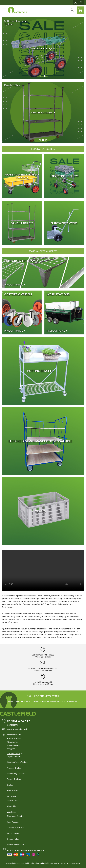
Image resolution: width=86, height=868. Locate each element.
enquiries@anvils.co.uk (48, 668)
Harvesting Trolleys (16, 773)
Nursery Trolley (14, 768)
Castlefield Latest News (43, 684)
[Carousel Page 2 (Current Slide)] (45, 76)
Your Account (13, 822)
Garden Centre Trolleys (18, 762)
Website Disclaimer (16, 844)
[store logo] (17, 10)
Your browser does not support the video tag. (43, 571)
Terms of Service (68, 701)
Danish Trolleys (14, 779)
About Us (11, 806)
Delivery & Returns (16, 827)
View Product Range (43, 48)
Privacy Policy (53, 701)
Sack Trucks (12, 790)
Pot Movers (12, 796)
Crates (10, 785)
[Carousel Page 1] (41, 76)
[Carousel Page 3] (46, 140)
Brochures (12, 812)
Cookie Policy (13, 839)
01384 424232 (48, 655)
